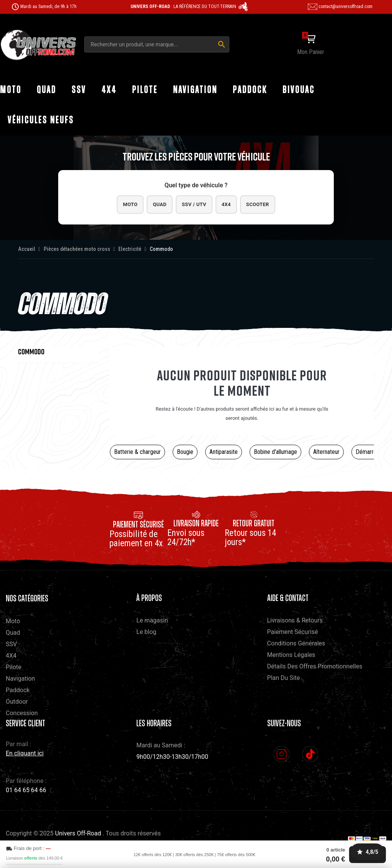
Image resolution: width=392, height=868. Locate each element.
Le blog (146, 633)
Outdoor (17, 703)
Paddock (18, 692)
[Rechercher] (222, 44)
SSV (11, 646)
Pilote (14, 669)
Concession (22, 715)
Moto (118, 205)
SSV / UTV (194, 205)
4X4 (11, 657)
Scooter (269, 205)
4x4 (232, 205)
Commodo (31, 353)
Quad (154, 205)
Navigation (20, 680)
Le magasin (152, 622)
